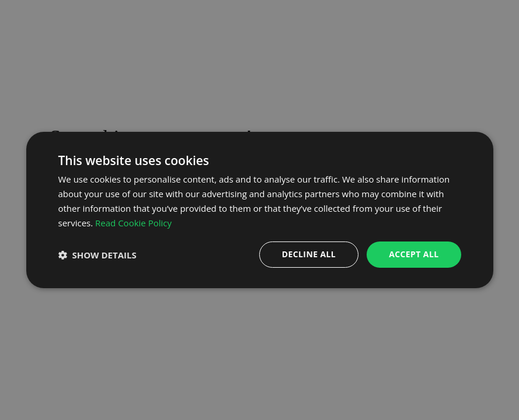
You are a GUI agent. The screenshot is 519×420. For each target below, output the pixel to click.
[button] (97, 255)
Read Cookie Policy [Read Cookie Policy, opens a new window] (133, 223)
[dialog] (260, 210)
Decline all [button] (309, 254)
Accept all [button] (414, 254)
